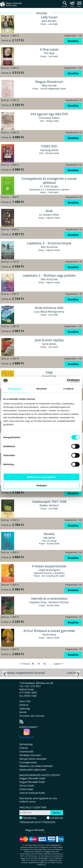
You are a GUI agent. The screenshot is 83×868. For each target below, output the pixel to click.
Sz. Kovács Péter (49, 215)
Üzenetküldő (26, 752)
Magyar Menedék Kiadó (32, 778)
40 (33, 664)
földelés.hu (41, 865)
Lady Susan (49, 17)
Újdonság (25, 709)
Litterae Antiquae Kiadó (32, 793)
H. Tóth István (49, 186)
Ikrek (49, 211)
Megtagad (41, 485)
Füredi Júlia (49, 376)
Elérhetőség (26, 744)
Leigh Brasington (49, 570)
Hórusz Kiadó (27, 786)
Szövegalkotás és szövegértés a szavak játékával (49, 181)
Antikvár (24, 705)
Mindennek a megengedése (41, 477)
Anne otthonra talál (49, 308)
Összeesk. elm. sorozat (32, 716)
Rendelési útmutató (30, 755)
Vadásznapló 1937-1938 (49, 502)
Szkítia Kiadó (26, 789)
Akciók (23, 712)
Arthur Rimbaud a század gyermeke (49, 631)
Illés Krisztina (49, 247)
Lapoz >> (59, 664)
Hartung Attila (49, 150)
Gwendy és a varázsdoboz (49, 598)
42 (45, 664)
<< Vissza (25, 664)
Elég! (49, 372)
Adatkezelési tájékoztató (33, 770)
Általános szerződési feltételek (36, 766)
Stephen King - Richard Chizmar (49, 602)
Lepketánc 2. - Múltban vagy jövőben (49, 275)
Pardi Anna (49, 635)
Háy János (49, 538)
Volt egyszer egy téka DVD (49, 114)
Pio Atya (49, 53)
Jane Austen (49, 21)
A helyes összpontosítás (49, 566)
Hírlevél (24, 748)
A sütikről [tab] (68, 389)
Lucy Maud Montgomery (49, 312)
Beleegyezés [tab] (15, 389)
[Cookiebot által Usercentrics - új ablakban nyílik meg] (67, 381)
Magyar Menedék (35, 830)
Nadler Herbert (49, 505)
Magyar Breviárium (49, 82)
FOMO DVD (49, 146)
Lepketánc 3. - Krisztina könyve (49, 243)
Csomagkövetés (28, 762)
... (50, 664)
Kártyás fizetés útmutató (33, 759)
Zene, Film (25, 701)
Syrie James (49, 344)
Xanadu (49, 534)
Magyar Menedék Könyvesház (11, 6)
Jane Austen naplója (49, 340)
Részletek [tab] (41, 389)
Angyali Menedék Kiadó (32, 782)
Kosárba (73, 41)
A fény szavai (49, 49)
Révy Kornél (49, 85)
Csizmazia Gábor (49, 118)
